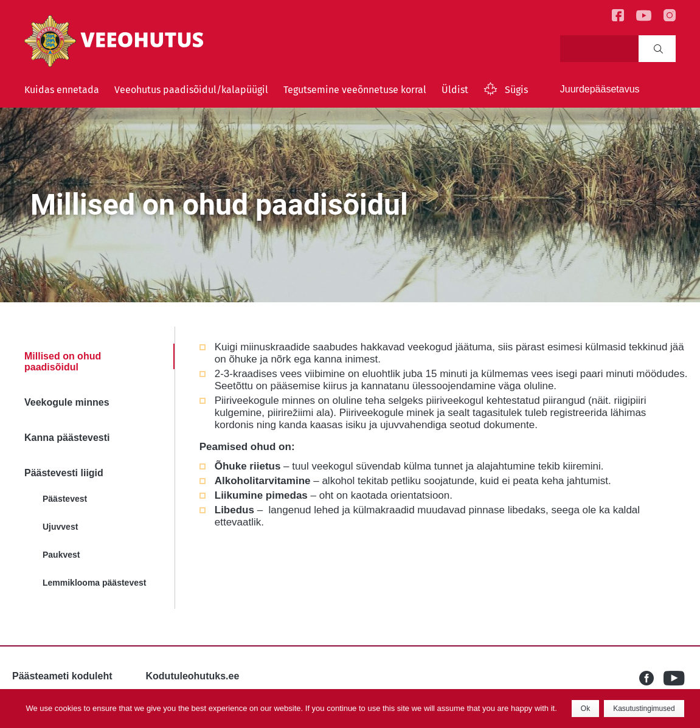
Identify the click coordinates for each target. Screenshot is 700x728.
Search (658, 49)
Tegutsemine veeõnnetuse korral (355, 90)
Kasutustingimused (644, 709)
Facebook (651, 678)
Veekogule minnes (67, 402)
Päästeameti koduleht (62, 676)
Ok (585, 709)
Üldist (455, 90)
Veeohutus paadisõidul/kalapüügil (191, 90)
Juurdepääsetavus (600, 89)
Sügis (516, 90)
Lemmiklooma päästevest (94, 583)
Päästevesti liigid (64, 473)
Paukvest (61, 555)
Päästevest (65, 499)
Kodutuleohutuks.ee (193, 676)
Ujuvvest (60, 527)
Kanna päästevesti (67, 438)
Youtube (676, 678)
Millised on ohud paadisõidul (63, 362)
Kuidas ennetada (62, 90)
